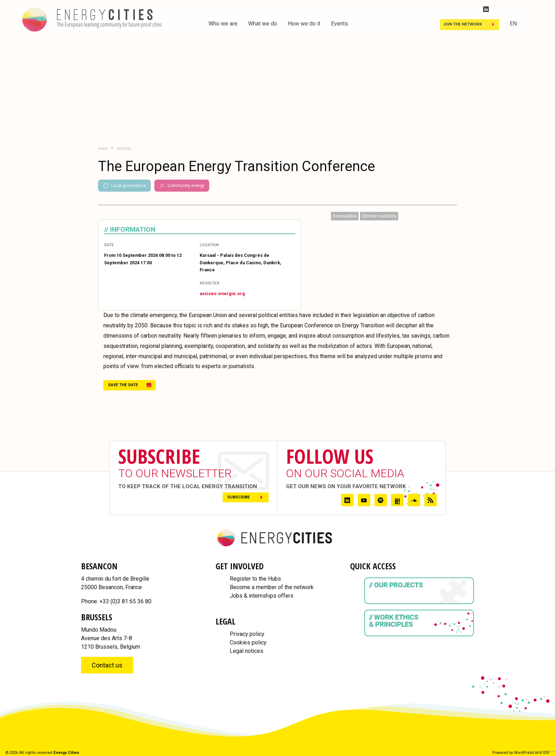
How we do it (304, 24)
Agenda (124, 149)
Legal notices (247, 651)
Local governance (124, 186)
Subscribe (239, 497)
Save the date (123, 385)
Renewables (345, 216)
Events (339, 24)
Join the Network (462, 24)
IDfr (546, 753)
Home (103, 149)
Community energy (182, 186)
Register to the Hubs (255, 579)
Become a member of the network (272, 587)
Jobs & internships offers (262, 596)
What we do (263, 24)
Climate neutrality (379, 216)
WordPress (524, 753)
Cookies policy (248, 642)
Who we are (223, 24)
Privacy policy (247, 634)
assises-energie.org (222, 294)
